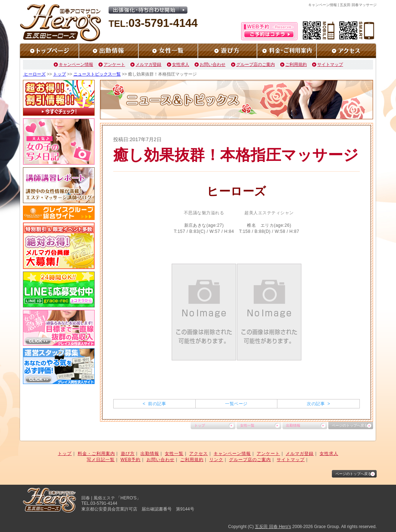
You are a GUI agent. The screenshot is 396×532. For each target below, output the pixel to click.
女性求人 (181, 64)
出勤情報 (293, 425)
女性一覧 (247, 425)
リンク (216, 460)
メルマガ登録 (148, 64)
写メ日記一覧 (101, 460)
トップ (59, 74)
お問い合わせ (213, 64)
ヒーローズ (34, 74)
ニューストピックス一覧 (97, 74)
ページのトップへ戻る (350, 425)
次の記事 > (318, 404)
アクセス (199, 454)
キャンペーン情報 (76, 64)
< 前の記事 (154, 404)
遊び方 (128, 454)
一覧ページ (236, 404)
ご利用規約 (296, 64)
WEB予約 (130, 460)
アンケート (114, 64)
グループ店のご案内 (256, 64)
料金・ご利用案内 (96, 454)
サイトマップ (330, 64)
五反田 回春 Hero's (273, 527)
